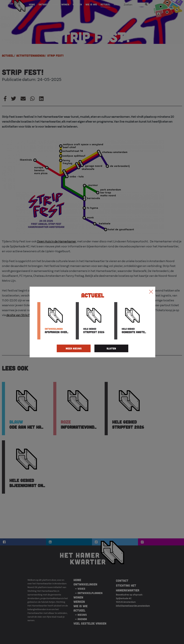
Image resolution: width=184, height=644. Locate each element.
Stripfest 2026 (94, 331)
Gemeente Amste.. (134, 331)
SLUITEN (111, 348)
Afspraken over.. (56, 331)
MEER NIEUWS (74, 348)
